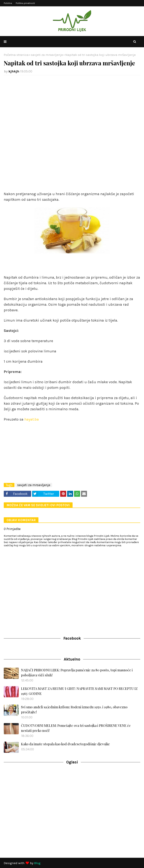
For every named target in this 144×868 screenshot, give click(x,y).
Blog (37, 863)
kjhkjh (14, 71)
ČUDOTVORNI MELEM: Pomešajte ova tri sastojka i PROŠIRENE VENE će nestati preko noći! (76, 728)
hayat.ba (32, 419)
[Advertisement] (72, 107)
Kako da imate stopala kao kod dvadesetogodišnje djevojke (65, 744)
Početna (8, 3)
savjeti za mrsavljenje (47, 55)
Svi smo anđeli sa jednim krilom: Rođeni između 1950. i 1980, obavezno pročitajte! (74, 710)
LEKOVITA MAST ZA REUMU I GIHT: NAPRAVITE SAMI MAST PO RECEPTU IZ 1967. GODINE (79, 691)
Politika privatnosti (25, 3)
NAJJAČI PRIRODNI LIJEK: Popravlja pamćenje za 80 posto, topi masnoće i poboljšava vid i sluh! (77, 673)
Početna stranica (16, 55)
